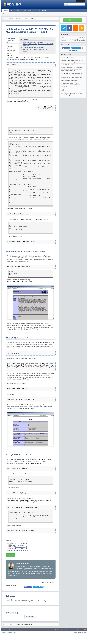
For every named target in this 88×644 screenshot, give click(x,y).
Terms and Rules (77, 632)
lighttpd (75, 39)
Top (82, 630)
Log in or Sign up (81, 1)
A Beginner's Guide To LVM (67, 58)
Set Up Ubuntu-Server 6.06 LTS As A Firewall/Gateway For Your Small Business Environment (71, 85)
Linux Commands (28, 10)
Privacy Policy (83, 632)
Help (67, 630)
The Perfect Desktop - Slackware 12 (69, 80)
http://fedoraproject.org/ (21, 550)
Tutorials (6, 10)
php (78, 39)
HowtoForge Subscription (41, 10)
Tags (12, 10)
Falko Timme (82, 38)
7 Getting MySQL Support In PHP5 (33, 47)
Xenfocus (11, 630)
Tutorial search (8, 14)
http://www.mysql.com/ (21, 549)
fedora (71, 39)
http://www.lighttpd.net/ (21, 543)
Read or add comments (79, 41)
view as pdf (45, 583)
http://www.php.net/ (18, 545)
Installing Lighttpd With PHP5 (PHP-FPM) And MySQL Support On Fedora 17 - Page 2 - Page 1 (28, 599)
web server (82, 39)
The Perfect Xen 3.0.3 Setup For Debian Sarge (72, 78)
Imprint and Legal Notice (75, 630)
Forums (19, 10)
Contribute (57, 630)
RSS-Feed (85, 630)
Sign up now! (73, 20)
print (53, 583)
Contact (63, 630)
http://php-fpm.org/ (21, 547)
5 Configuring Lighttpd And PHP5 (33, 42)
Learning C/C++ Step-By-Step (68, 65)
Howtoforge (9, 632)
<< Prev (11, 555)
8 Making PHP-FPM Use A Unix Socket (35, 49)
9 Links (25, 51)
